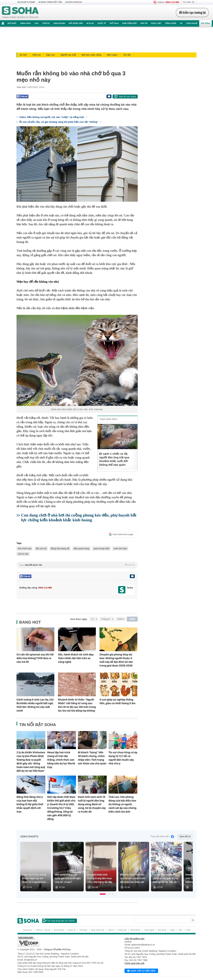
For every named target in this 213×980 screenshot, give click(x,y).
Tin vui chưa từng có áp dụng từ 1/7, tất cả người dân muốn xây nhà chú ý (123, 758)
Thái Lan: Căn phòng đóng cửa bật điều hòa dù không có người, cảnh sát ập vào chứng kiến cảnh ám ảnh (122, 804)
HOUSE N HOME (27, 2)
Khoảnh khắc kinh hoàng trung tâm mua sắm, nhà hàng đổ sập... (101, 878)
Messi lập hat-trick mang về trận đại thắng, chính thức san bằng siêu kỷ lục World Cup (61, 760)
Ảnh (181, 930)
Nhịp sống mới (129, 23)
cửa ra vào (23, 554)
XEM (132, 619)
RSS (188, 930)
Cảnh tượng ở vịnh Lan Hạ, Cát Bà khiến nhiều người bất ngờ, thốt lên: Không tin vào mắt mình (35, 705)
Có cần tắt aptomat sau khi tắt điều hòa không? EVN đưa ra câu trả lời (35, 658)
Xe (181, 23)
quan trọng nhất (101, 549)
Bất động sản (76, 23)
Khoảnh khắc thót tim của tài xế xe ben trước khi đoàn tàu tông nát (133, 878)
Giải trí (144, 23)
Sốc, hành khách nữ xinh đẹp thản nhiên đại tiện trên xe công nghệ (76, 658)
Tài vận (127, 55)
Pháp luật (156, 23)
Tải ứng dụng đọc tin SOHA (59, 921)
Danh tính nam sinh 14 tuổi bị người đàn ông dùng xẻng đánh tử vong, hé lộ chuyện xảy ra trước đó (92, 804)
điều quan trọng (81, 549)
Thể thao (114, 23)
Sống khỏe (171, 23)
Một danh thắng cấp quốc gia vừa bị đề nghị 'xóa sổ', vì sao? (68, 878)
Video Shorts (29, 837)
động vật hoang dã (60, 549)
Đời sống (205, 23)
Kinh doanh (59, 23)
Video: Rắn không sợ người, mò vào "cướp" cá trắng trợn (53, 117)
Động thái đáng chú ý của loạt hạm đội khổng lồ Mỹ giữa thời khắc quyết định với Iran (30, 804)
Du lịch (23, 55)
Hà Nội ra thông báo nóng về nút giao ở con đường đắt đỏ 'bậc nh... (166, 878)
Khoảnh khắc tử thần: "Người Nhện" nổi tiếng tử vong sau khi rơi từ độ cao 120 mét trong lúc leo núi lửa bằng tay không (77, 705)
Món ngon (112, 55)
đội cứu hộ (41, 549)
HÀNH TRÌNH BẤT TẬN (51, 2)
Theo (77, 565)
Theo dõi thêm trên (162, 837)
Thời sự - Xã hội (43, 930)
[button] (103, 894)
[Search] (161, 920)
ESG (37, 23)
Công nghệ (192, 23)
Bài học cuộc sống (91, 55)
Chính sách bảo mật (134, 963)
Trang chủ (27, 930)
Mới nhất (12, 23)
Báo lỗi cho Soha (128, 97)
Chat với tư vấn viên (141, 971)
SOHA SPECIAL (75, 2)
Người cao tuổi (68, 55)
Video (172, 930)
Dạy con (51, 55)
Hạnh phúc (26, 23)
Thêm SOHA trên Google (121, 534)
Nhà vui (37, 55)
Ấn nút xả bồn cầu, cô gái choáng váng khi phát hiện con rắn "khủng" (60, 122)
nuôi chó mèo (120, 549)
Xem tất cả (185, 837)
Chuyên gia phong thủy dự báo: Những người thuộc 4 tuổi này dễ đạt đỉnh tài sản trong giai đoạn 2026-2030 (116, 660)
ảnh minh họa (25, 549)
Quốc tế (102, 23)
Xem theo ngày (79, 619)
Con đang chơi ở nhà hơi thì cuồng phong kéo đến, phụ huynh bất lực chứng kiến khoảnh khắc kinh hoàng (79, 518)
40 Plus (90, 23)
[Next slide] (188, 868)
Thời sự (46, 23)
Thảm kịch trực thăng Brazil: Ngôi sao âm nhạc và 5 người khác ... (35, 878)
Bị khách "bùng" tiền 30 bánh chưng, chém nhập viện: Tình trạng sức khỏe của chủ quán (92, 758)
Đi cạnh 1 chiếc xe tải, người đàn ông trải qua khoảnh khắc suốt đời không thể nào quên (114, 459)
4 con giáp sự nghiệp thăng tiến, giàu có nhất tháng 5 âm (118, 701)
